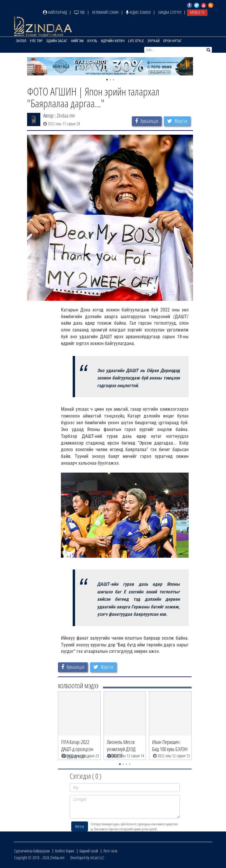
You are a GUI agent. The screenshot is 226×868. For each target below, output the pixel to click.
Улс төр (36, 41)
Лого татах (110, 851)
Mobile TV (197, 12)
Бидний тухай (89, 851)
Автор (48, 115)
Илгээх (80, 826)
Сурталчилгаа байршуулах (32, 851)
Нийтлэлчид (55, 12)
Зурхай (153, 41)
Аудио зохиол (138, 12)
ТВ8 (79, 12)
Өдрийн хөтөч (113, 41)
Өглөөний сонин (105, 12)
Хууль (92, 41)
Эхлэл (21, 41)
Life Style (136, 41)
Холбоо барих (65, 851)
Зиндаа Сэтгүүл (170, 12)
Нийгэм (77, 41)
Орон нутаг (172, 41)
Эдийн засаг (57, 41)
